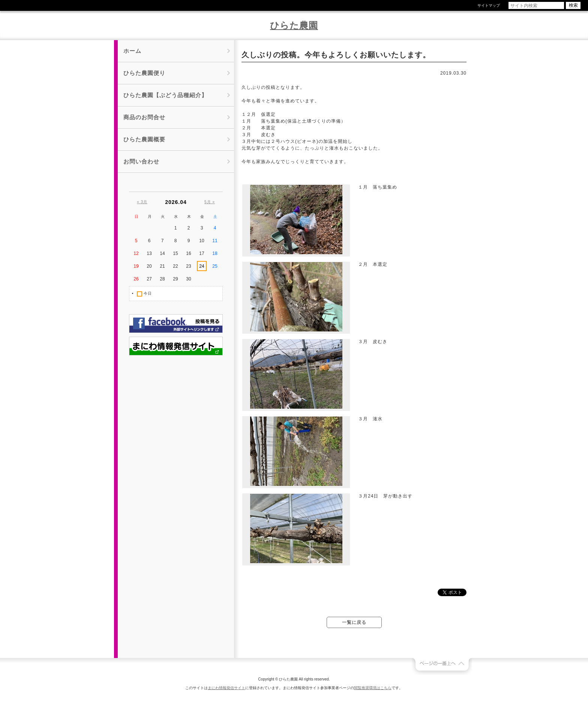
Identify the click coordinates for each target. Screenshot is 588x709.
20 (149, 266)
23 (188, 266)
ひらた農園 (294, 25)
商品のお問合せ (144, 117)
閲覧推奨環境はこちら (373, 688)
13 (149, 253)
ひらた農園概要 (144, 139)
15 (175, 253)
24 (202, 266)
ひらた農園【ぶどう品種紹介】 (165, 95)
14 (162, 253)
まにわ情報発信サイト (226, 688)
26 (136, 279)
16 (188, 253)
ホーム (132, 51)
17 (202, 253)
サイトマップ (489, 5)
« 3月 (142, 202)
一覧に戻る (354, 622)
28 (162, 279)
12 (136, 253)
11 (215, 241)
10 (202, 241)
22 (175, 266)
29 (175, 279)
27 (149, 279)
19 (136, 266)
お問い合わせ (141, 161)
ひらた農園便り (144, 73)
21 (162, 266)
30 (188, 279)
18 (215, 253)
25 (215, 266)
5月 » (210, 202)
